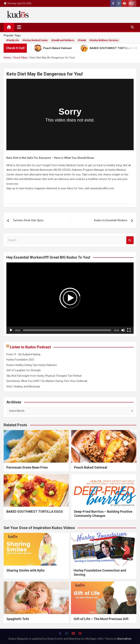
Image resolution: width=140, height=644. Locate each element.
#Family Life (13, 40)
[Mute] (123, 330)
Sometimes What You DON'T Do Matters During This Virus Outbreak (47, 381)
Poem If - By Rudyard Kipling (23, 354)
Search (130, 240)
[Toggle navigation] (19, 27)
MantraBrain (124, 639)
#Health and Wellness (63, 40)
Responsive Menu (133, 3)
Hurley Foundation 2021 (21, 360)
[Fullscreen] (129, 330)
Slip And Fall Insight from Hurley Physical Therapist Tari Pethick (44, 376)
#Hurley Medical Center (35, 40)
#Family (82, 40)
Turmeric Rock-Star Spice (28, 220)
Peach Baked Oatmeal (91, 467)
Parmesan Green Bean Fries (27, 467)
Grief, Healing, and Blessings (23, 386)
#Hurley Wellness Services (104, 40)
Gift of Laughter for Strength (24, 370)
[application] (70, 298)
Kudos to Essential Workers (111, 220)
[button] (70, 298)
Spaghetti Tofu (18, 619)
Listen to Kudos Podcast (30, 347)
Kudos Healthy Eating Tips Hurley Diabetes (32, 365)
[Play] (11, 330)
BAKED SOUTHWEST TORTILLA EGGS (35, 512)
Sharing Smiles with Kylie (25, 570)
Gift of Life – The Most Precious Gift (101, 619)
